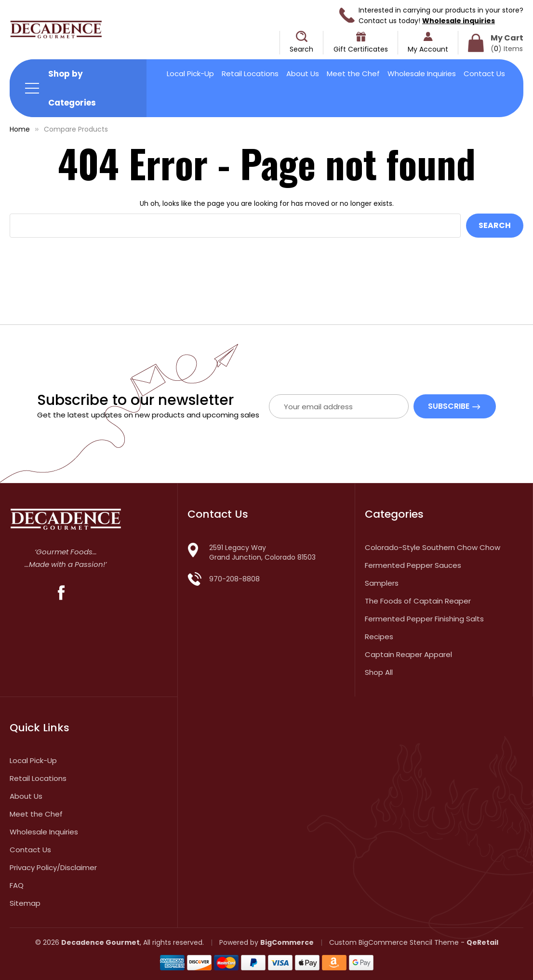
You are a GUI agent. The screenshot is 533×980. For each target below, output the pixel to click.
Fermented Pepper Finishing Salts (424, 619)
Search (301, 49)
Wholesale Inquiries (422, 74)
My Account (428, 49)
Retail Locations (250, 74)
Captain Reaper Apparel (408, 654)
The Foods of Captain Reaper (418, 601)
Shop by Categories (72, 88)
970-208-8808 (234, 579)
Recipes (379, 637)
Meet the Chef (353, 74)
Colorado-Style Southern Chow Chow (433, 547)
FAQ (17, 885)
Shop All (379, 672)
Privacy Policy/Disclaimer (53, 867)
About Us (303, 74)
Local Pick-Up (190, 74)
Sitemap (25, 903)
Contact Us (484, 74)
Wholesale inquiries (459, 21)
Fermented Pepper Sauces (413, 565)
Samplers (382, 583)
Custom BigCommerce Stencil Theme (394, 942)
